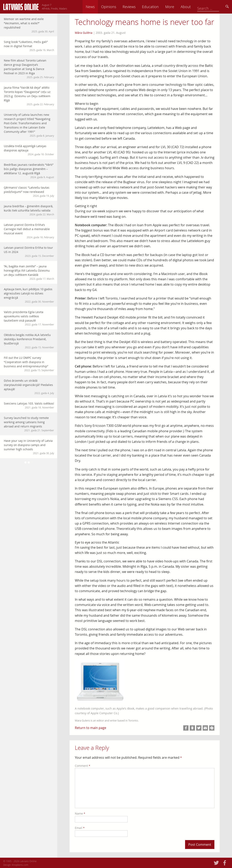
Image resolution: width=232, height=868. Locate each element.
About (214, 7)
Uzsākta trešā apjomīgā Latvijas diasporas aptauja (29, 150)
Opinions (137, 7)
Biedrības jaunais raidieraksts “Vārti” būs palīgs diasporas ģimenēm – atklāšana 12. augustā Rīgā (29, 171)
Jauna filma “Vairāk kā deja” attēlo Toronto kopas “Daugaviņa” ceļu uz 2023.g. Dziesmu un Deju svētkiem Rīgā (29, 96)
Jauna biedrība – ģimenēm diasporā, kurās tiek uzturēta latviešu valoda (29, 210)
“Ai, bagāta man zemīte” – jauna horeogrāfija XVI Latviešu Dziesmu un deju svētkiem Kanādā (29, 272)
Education (179, 7)
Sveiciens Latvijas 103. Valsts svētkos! (29, 405)
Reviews (157, 7)
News (119, 7)
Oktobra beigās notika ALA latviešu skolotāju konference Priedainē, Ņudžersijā (29, 341)
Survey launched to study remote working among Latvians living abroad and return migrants (29, 424)
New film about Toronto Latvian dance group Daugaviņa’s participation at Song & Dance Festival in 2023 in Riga (29, 69)
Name (80, 813)
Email (80, 828)
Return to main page (91, 728)
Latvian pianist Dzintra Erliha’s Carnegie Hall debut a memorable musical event (29, 231)
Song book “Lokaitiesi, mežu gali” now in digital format (29, 46)
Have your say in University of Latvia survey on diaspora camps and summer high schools (29, 447)
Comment (83, 766)
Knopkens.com (20, 865)
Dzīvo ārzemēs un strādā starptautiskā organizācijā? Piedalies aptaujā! (29, 387)
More (198, 7)
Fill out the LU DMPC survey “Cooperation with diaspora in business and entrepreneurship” (29, 364)
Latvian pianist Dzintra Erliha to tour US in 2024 (29, 252)
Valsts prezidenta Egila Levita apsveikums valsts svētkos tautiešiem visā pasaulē (29, 318)
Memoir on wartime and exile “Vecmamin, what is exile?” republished (29, 25)
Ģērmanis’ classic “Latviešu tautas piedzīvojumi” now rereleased (29, 192)
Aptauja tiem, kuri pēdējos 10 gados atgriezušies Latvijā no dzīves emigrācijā (29, 295)
